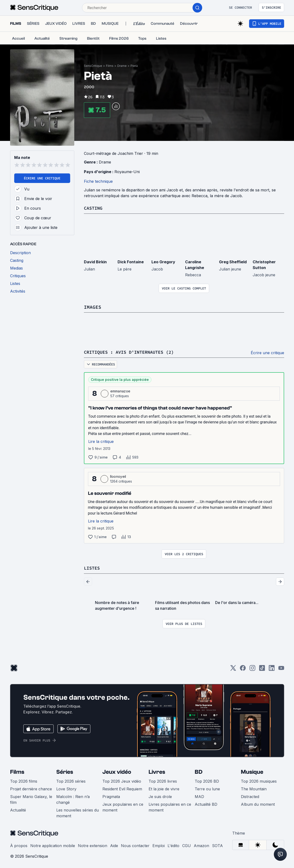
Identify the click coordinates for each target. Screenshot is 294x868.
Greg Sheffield (233, 262)
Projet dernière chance (31, 788)
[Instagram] (252, 669)
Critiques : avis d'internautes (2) (133, 352)
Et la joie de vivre (164, 788)
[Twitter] (233, 669)
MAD (199, 796)
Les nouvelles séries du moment (78, 812)
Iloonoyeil (118, 476)
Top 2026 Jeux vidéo (122, 780)
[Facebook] (243, 669)
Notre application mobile (53, 845)
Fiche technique (98, 181)
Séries (65, 771)
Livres (157, 771)
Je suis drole (160, 796)
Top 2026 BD (207, 780)
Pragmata (111, 796)
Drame (122, 66)
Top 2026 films (24, 780)
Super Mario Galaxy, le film (31, 799)
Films (110, 66)
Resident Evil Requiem (122, 788)
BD (199, 771)
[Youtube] (281, 669)
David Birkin (95, 262)
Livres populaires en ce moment (170, 806)
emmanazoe (120, 391)
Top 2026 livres (163, 780)
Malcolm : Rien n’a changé (73, 799)
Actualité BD (206, 804)
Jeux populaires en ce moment (123, 806)
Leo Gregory (163, 262)
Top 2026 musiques (259, 780)
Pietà (134, 66)
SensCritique (93, 66)
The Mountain (254, 788)
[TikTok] (262, 669)
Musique (252, 771)
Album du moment (258, 804)
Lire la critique (101, 441)
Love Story (66, 788)
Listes (93, 567)
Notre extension (93, 845)
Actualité (18, 809)
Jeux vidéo (117, 771)
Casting (94, 208)
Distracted (250, 796)
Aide (114, 845)
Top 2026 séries (71, 780)
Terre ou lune (207, 788)
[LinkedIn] (272, 669)
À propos (19, 845)
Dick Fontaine (131, 262)
